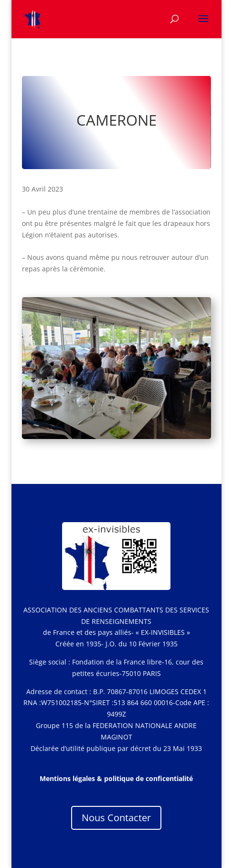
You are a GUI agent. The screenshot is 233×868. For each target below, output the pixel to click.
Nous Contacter (116, 818)
